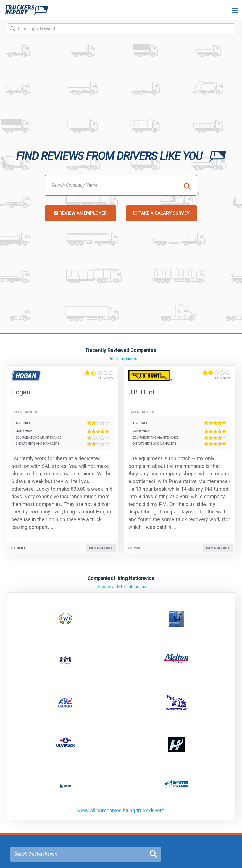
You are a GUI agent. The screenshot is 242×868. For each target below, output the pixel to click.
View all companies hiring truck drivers (121, 810)
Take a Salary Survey (161, 213)
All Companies (123, 359)
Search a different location (123, 587)
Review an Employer (81, 213)
